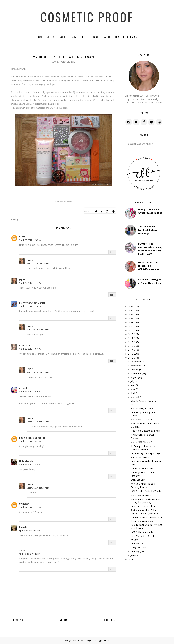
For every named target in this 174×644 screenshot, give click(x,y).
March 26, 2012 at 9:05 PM (38, 329)
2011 (131, 559)
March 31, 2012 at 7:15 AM (30, 507)
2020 (131, 326)
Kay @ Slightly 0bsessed (32, 438)
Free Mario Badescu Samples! (145, 431)
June (133, 385)
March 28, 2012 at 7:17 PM (38, 488)
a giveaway (64, 201)
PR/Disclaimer (130, 37)
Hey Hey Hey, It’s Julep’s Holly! (145, 453)
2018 (131, 334)
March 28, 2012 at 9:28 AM (30, 465)
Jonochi (23, 527)
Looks (83, 37)
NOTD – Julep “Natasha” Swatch (146, 491)
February (135, 551)
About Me (51, 37)
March (134, 397)
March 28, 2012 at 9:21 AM (30, 441)
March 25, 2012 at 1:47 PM (38, 263)
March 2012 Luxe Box (141, 419)
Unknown (24, 504)
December (136, 362)
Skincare (95, 37)
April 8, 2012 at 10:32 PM (30, 531)
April (133, 393)
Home (39, 37)
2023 (131, 314)
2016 (131, 342)
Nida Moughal (27, 461)
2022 (131, 318)
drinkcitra (24, 345)
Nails (62, 37)
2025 (131, 307)
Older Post (108, 620)
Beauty (73, 37)
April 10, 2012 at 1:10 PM (30, 554)
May (133, 389)
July (132, 381)
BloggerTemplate (103, 640)
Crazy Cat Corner (139, 480)
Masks (107, 37)
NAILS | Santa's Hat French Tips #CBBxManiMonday (149, 266)
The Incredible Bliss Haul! (143, 469)
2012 (131, 358)
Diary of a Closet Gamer (32, 303)
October (135, 370)
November (136, 366)
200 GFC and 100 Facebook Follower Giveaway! (148, 230)
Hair (117, 37)
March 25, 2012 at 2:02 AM (30, 240)
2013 (131, 354)
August (134, 377)
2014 (131, 350)
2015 (131, 346)
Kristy (22, 237)
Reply (112, 252)
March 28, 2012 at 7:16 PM (38, 422)
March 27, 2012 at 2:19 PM (30, 392)
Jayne (30, 260)
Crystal (23, 388)
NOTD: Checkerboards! (142, 532)
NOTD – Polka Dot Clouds (144, 506)
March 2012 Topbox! (141, 457)
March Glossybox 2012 (142, 408)
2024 (131, 310)
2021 (131, 322)
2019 (131, 330)
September (136, 373)
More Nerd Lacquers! (141, 495)
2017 (131, 338)
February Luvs (138, 543)
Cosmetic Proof (87, 17)
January (134, 555)
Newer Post (19, 620)
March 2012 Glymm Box (143, 442)
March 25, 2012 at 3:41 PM (30, 349)
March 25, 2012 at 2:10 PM (30, 306)
